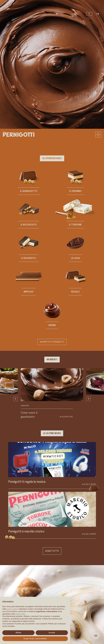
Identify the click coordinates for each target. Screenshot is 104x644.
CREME (52, 325)
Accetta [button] (52, 633)
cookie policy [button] (20, 614)
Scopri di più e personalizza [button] (35, 639)
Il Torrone (75, 225)
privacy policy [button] (12, 609)
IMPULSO (29, 292)
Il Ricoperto (29, 258)
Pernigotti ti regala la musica (27, 482)
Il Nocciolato (29, 225)
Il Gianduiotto (29, 191)
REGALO (75, 292)
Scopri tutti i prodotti (52, 342)
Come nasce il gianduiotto (29, 415)
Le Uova (75, 258)
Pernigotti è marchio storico (26, 531)
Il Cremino (75, 191)
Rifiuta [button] (18, 633)
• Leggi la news (89, 534)
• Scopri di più (66, 417)
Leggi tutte (52, 551)
